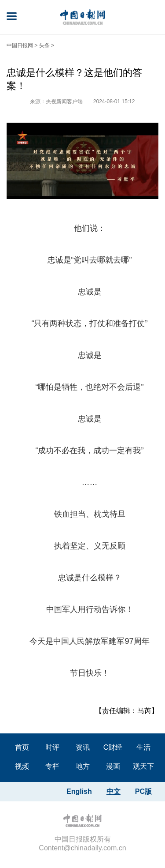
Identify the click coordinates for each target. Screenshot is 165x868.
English (79, 791)
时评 (52, 747)
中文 (114, 791)
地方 (83, 766)
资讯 (83, 747)
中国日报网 (20, 45)
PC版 (143, 791)
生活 (143, 747)
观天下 (143, 766)
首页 (22, 747)
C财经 (113, 747)
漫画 (113, 766)
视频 (22, 766)
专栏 (52, 766)
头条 (44, 45)
